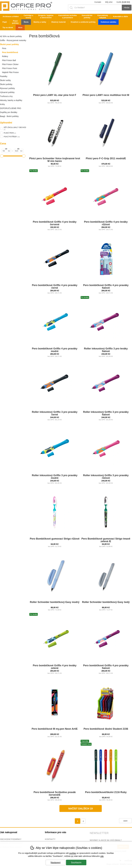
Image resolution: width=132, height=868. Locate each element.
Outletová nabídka (108, 22)
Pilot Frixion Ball (9, 60)
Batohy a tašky (40, 22)
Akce (20, 27)
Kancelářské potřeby (87, 16)
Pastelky (4, 76)
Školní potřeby (6, 84)
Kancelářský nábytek (103, 16)
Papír (5, 22)
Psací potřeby (15, 22)
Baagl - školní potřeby (9, 116)
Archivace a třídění (11, 16)
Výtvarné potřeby (7, 92)
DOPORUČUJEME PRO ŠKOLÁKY (11, 109)
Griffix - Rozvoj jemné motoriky (13, 40)
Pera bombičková (10, 52)
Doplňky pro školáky (9, 112)
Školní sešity (5, 80)
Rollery (5, 56)
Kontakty (50, 839)
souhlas (73, 853)
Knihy (2, 104)
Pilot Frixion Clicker (10, 64)
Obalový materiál (59, 22)
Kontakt (98, 2)
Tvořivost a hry (6, 96)
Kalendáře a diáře (120, 16)
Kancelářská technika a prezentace (68, 16)
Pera (4, 48)
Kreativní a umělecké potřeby (83, 22)
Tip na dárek (8, 27)
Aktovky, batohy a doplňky (11, 100)
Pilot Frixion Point (10, 68)
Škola (26, 22)
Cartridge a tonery (28, 16)
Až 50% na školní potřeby (11, 36)
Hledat (127, 8)
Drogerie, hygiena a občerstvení (46, 16)
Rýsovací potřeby (7, 88)
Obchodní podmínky (11, 839)
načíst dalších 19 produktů (81, 810)
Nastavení (56, 863)
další (125, 821)
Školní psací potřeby (9, 44)
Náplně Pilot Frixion (10, 72)
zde (102, 856)
